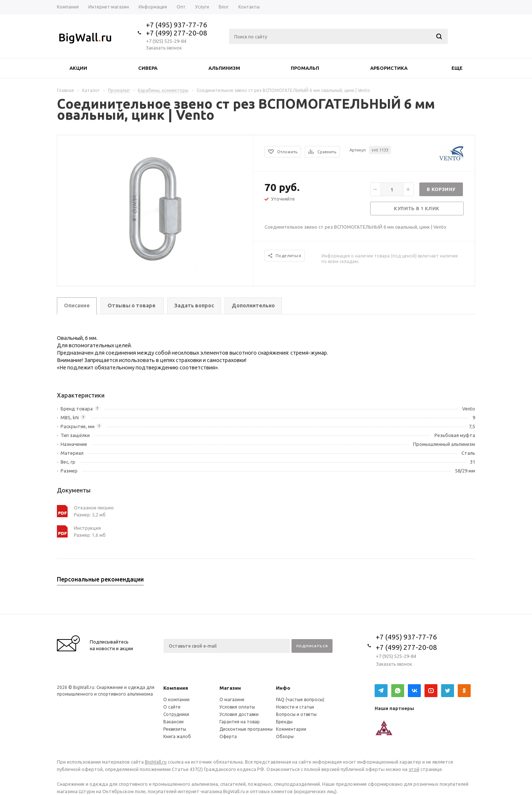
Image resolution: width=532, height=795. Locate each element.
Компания (176, 688)
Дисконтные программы (246, 729)
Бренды (284, 722)
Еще (461, 68)
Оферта (228, 736)
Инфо (283, 688)
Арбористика (389, 68)
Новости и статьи (295, 707)
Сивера (148, 68)
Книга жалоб (177, 736)
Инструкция (87, 528)
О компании (176, 700)
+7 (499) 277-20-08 (177, 33)
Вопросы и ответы (296, 714)
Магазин (230, 688)
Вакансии (173, 722)
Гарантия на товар (240, 722)
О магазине (232, 700)
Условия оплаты (237, 707)
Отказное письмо (94, 508)
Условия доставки (239, 714)
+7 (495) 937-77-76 (177, 25)
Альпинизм (224, 68)
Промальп (305, 68)
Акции (78, 68)
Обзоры (285, 736)
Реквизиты (175, 729)
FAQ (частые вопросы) (300, 700)
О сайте (172, 707)
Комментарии (291, 729)
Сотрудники (176, 714)
